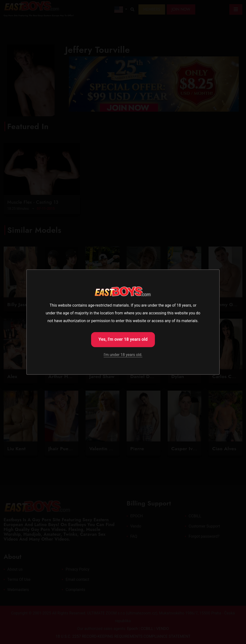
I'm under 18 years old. (123, 355)
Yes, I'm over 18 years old (123, 339)
